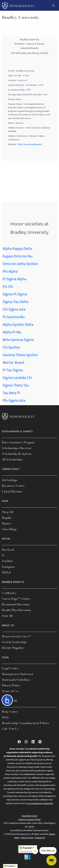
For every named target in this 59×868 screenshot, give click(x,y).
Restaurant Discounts (16, 604)
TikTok (6, 572)
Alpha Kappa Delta (17, 249)
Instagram (8, 567)
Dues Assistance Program (18, 442)
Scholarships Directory (17, 448)
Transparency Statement (17, 674)
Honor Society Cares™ (17, 636)
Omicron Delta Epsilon (20, 264)
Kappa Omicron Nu (18, 256)
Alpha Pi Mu (12, 332)
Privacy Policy (11, 685)
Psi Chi (8, 287)
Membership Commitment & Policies (26, 723)
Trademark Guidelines (16, 680)
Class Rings (9, 529)
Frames (7, 523)
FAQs (5, 717)
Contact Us (40, 838)
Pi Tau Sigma (13, 370)
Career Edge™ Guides (16, 599)
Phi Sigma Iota (14, 401)
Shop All (7, 512)
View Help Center (29, 816)
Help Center (10, 712)
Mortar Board (13, 363)
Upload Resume (12, 491)
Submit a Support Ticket (29, 820)
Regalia (7, 518)
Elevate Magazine (13, 648)
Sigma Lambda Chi (17, 378)
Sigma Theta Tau (16, 385)
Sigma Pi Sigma (15, 294)
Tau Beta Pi (11, 393)
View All (7, 616)
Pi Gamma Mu (14, 317)
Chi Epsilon (11, 347)
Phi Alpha (10, 272)
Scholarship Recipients (17, 454)
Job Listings (10, 480)
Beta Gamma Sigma (18, 340)
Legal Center (10, 668)
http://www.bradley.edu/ (30, 144)
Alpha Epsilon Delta (18, 325)
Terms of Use (10, 691)
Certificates (9, 593)
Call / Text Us (10, 729)
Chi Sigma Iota (14, 309)
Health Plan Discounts (16, 610)
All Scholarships (12, 459)
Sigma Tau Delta (15, 302)
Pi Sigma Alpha (14, 279)
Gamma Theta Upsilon (20, 355)
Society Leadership (14, 642)
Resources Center (13, 486)
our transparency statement (40, 803)
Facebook (8, 550)
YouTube (8, 561)
